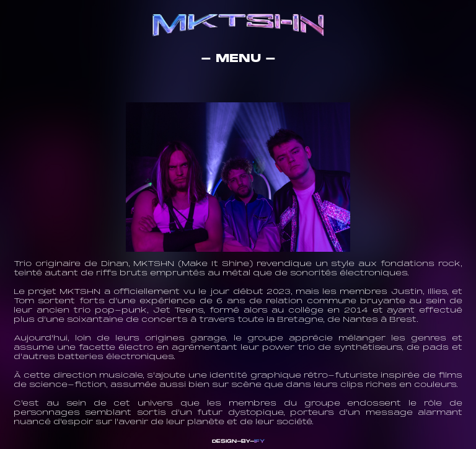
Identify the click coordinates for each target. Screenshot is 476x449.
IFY (259, 441)
